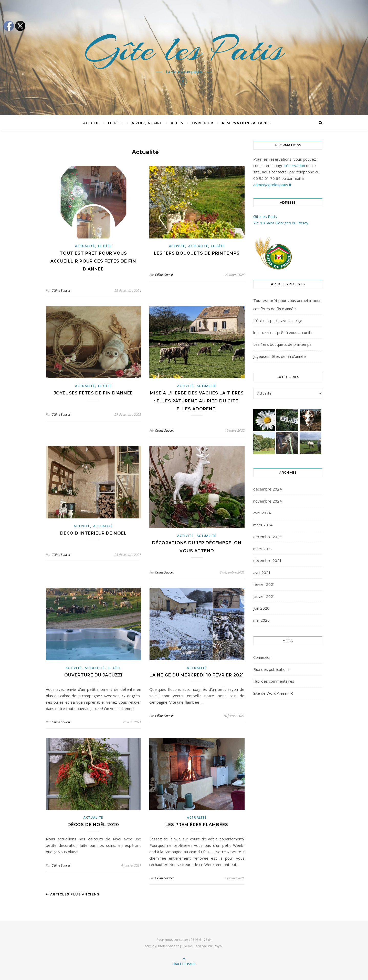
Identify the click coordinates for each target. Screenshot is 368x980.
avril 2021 (262, 572)
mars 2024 (263, 525)
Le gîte (105, 246)
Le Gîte (115, 123)
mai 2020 (261, 620)
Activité (177, 246)
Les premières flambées (197, 825)
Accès (177, 123)
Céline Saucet (61, 290)
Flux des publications (271, 669)
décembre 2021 (267, 560)
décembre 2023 (267, 537)
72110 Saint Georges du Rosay (281, 223)
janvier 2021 (264, 596)
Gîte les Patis (184, 49)
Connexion (262, 657)
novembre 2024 (267, 501)
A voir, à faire (147, 123)
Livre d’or (203, 123)
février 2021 (264, 584)
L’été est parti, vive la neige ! (278, 320)
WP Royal (215, 946)
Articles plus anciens (73, 894)
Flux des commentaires (274, 681)
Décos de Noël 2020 (93, 825)
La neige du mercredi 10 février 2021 (197, 675)
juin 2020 (261, 608)
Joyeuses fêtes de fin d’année (93, 393)
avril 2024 (262, 513)
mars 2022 (263, 549)
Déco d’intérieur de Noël (93, 533)
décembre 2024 (267, 489)
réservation (295, 165)
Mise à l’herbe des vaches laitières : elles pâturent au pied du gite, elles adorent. (197, 401)
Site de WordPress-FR (273, 693)
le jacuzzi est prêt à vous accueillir (283, 332)
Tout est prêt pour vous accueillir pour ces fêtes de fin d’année (93, 261)
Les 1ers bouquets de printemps (197, 253)
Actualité (85, 246)
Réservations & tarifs (246, 123)
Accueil (91, 123)
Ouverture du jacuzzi (93, 675)
